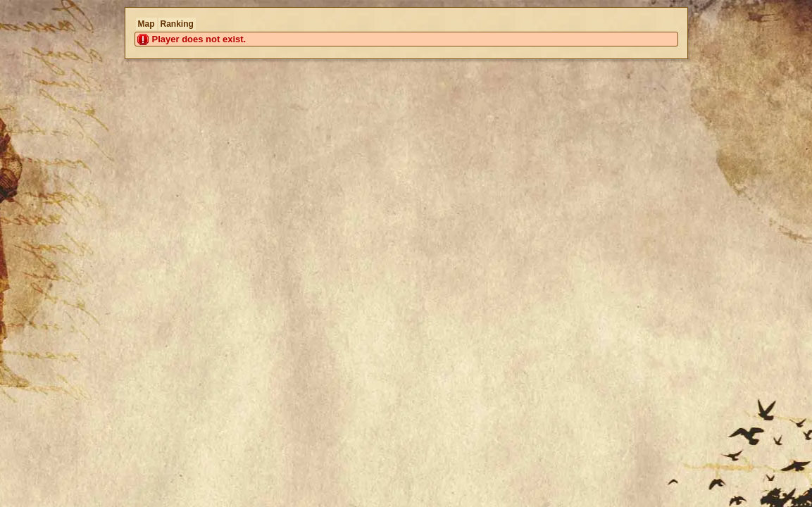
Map (146, 24)
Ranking (177, 24)
